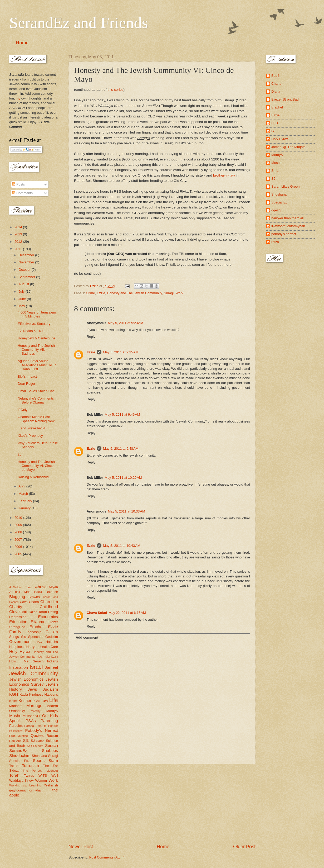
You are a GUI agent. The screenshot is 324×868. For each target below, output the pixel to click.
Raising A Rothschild (33, 477)
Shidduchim (20, 755)
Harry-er (33, 647)
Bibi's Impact (27, 376)
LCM (36, 701)
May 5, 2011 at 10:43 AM (122, 546)
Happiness (17, 647)
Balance (52, 592)
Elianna (37, 622)
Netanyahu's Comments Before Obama (36, 400)
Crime (90, 293)
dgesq (276, 210)
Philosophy (16, 731)
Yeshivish (51, 785)
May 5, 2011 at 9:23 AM (125, 323)
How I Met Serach (26, 661)
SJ (33, 741)
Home (22, 42)
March (24, 494)
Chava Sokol (97, 613)
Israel (36, 667)
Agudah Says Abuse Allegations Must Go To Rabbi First (37, 365)
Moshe (15, 716)
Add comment (87, 637)
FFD (275, 123)
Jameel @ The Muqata (288, 147)
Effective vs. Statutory (34, 324)
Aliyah (53, 587)
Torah (14, 775)
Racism (52, 736)
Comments (22, 193)
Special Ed (279, 202)
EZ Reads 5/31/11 (31, 331)
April (22, 486)
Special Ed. (19, 761)
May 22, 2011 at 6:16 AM (127, 613)
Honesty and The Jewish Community (134, 293)
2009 (19, 525)
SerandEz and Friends (79, 23)
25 (19, 454)
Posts (18, 184)
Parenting (49, 721)
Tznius (29, 775)
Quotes (37, 735)
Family (15, 632)
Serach (51, 745)
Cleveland (18, 612)
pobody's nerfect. (284, 234)
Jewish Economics (26, 679)
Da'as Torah (38, 612)
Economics (48, 617)
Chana (34, 602)
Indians (52, 661)
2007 (19, 540)
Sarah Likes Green (285, 186)
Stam (53, 760)
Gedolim (52, 637)
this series (116, 90)
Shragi (169, 293)
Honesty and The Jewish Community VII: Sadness (36, 350)
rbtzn (275, 242)
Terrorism (31, 765)
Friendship (33, 632)
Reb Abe (15, 741)
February (26, 501)
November (27, 262)
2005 (19, 554)
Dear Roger (26, 384)
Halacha (52, 642)
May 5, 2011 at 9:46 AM (122, 414)
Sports (39, 760)
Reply (91, 337)
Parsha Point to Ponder (41, 726)
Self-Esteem (35, 746)
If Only (23, 410)
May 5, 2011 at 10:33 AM (126, 511)
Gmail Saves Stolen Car (36, 391)
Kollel (13, 701)
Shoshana (40, 756)
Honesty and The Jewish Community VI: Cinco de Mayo (36, 466)
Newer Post (81, 847)
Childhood (49, 607)
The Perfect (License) (41, 771)
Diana (276, 91)
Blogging (17, 597)
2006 (19, 547)
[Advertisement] (162, 804)
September (27, 277)
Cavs (24, 602)
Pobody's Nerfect (42, 730)
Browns (34, 597)
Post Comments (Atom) (107, 857)
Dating (53, 612)
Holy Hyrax (20, 651)
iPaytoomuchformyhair (288, 226)
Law (44, 701)
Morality (36, 711)
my (18, 98)
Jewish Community (34, 673)
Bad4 (38, 592)
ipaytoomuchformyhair (26, 790)
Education (18, 622)
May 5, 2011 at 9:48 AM (121, 449)
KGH (14, 694)
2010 (19, 518)
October (25, 270)
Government (20, 641)
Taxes (14, 766)
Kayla (24, 694)
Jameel (51, 667)
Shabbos (50, 750)
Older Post (244, 847)
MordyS (52, 711)
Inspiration (19, 667)
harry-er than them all (287, 218)
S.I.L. (275, 171)
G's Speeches (32, 637)
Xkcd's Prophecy (30, 436)
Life (54, 700)
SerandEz (18, 750)
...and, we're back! (31, 428)
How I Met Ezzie (47, 657)
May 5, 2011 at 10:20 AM (123, 478)
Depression (18, 617)
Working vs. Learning (25, 785)
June (23, 299)
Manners (16, 706)
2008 (19, 532)
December (27, 255)
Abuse (41, 587)
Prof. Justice (19, 736)
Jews (32, 689)
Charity (16, 607)
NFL (38, 716)
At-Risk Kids (20, 592)
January (25, 508)
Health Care (49, 647)
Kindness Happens (44, 694)
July (22, 291)
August (24, 284)
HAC (39, 642)
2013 (19, 234)
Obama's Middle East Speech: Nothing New (36, 419)
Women (41, 781)
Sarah (40, 741)
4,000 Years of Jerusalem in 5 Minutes (37, 314)
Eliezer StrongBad (285, 99)
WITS (43, 775)
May (22, 306)
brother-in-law (224, 175)
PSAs (31, 721)
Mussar (28, 716)
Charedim (49, 602)
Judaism (50, 689)
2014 (19, 227)
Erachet (36, 627)
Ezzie (101, 293)
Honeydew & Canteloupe (36, 338)
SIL (26, 740)
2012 (19, 242)
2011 (19, 249)
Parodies (16, 726)
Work (179, 293)
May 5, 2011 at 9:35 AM (121, 352)
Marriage (34, 706)
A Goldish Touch (21, 587)
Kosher (25, 701)
